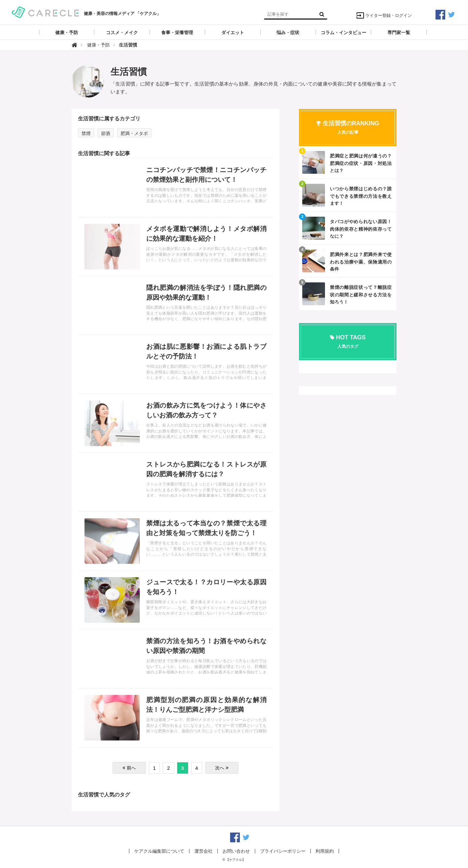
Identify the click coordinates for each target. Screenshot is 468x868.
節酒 (106, 133)
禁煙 (86, 133)
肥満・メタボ (134, 133)
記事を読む (175, 188)
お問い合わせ (236, 851)
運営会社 (203, 851)
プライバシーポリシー (283, 851)
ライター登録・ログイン (384, 15)
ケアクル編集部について (159, 851)
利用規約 (325, 851)
